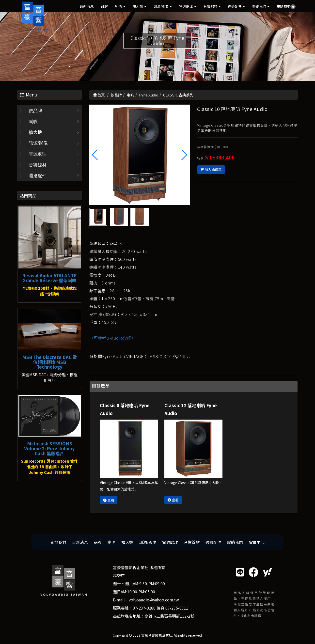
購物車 (286, 6)
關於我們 (58, 542)
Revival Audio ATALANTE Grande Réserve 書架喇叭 (49, 278)
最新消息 (87, 6)
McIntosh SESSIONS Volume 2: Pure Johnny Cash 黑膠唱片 (49, 448)
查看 (109, 500)
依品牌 (35, 111)
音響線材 (212, 6)
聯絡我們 (261, 6)
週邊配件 (236, 6)
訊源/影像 (163, 6)
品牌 (104, 6)
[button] (184, 155)
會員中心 (257, 542)
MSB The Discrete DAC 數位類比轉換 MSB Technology (50, 362)
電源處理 (188, 6)
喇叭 (120, 6)
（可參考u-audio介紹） (113, 338)
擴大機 (139, 6)
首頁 (99, 95)
